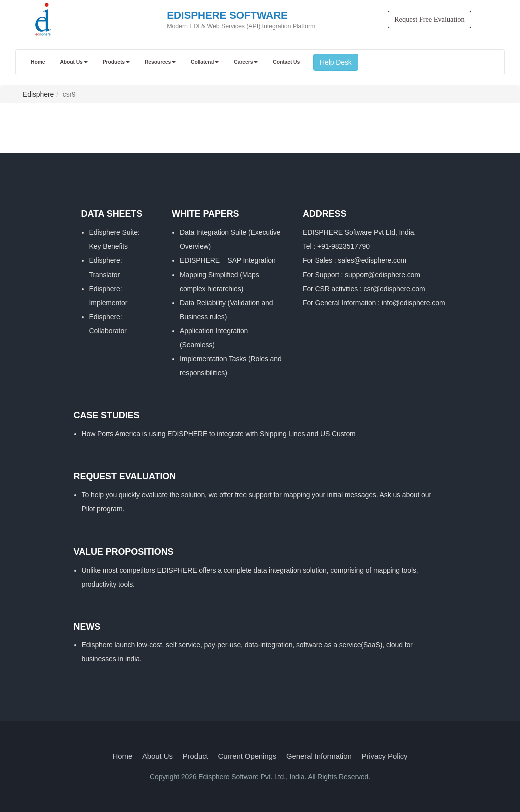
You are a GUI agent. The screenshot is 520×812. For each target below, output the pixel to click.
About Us (157, 756)
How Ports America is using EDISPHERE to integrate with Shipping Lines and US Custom (219, 434)
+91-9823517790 (344, 246)
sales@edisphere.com (372, 260)
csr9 (69, 94)
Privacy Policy (385, 756)
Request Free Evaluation (430, 19)
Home (123, 756)
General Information (319, 756)
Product (195, 756)
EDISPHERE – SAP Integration (228, 260)
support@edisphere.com (383, 275)
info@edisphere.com (414, 303)
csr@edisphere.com (395, 289)
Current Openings (247, 756)
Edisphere (38, 94)
